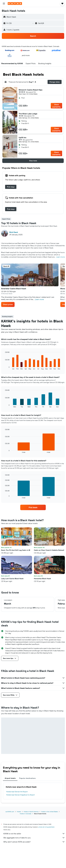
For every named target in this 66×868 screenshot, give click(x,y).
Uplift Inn (22, 138)
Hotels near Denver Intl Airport (17, 792)
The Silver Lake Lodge (28, 114)
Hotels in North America (31, 812)
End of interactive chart (4, 368)
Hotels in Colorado (26, 814)
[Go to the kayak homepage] (15, 4)
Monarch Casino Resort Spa (30, 90)
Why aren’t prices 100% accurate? (34, 842)
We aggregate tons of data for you (34, 838)
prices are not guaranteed (46, 827)
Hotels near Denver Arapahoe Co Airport (20, 795)
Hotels (19, 812)
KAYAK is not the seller (34, 834)
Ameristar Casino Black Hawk (14, 289)
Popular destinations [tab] (27, 778)
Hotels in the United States (49, 812)
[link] (11, 187)
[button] (4, 4)
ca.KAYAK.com (10, 812)
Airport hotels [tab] (10, 778)
